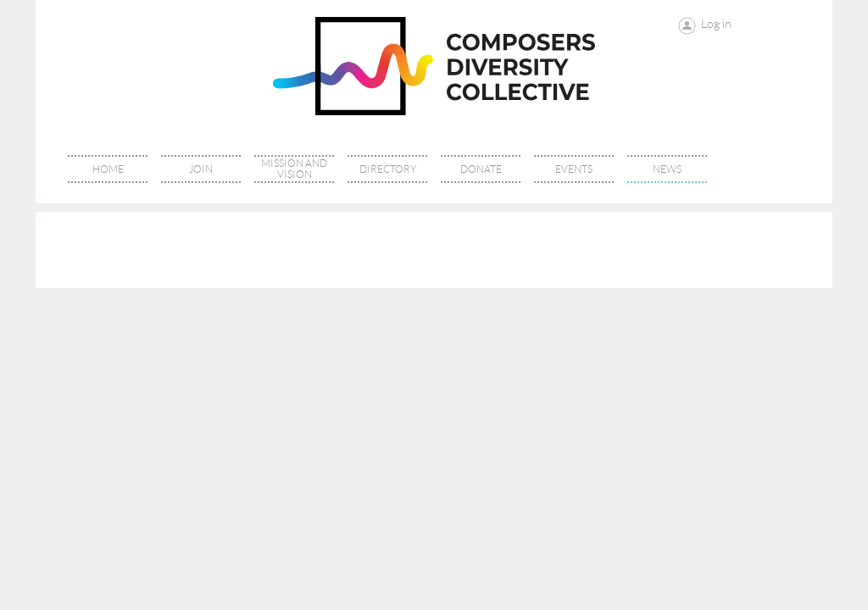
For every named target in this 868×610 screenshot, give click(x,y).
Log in (716, 24)
